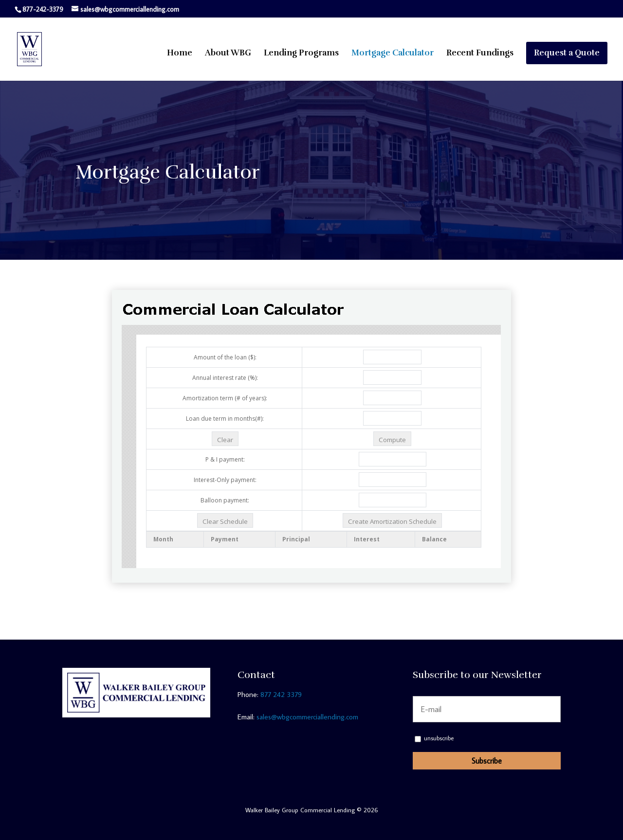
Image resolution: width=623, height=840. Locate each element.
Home (180, 54)
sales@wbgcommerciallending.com (307, 717)
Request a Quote (567, 53)
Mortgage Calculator (393, 54)
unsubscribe (434, 738)
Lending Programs (301, 54)
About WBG (228, 54)
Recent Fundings (480, 54)
